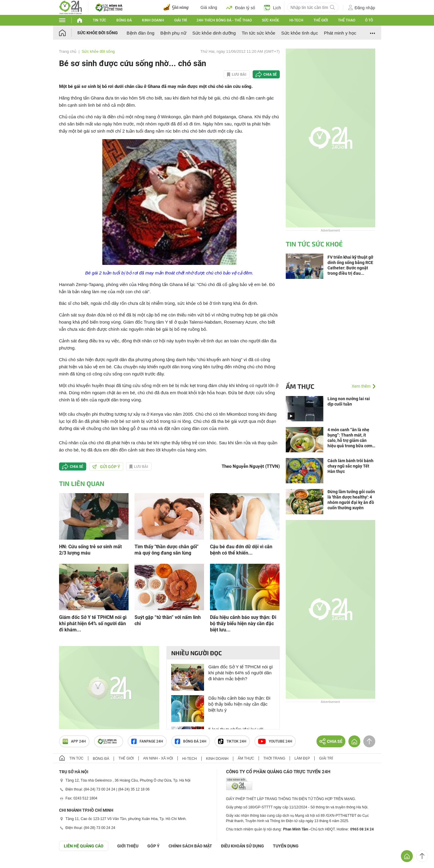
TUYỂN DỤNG (286, 846)
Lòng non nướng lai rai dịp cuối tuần (349, 401)
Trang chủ (68, 51)
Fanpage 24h (147, 741)
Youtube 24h (275, 741)
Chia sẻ (270, 74)
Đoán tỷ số (241, 7)
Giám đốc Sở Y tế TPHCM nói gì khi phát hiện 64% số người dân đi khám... (93, 624)
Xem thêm (361, 386)
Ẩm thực (300, 386)
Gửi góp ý (106, 467)
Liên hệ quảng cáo (84, 846)
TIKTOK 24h (232, 741)
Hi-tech (296, 20)
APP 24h (74, 741)
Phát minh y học (340, 33)
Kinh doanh (153, 20)
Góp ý (153, 846)
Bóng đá (124, 20)
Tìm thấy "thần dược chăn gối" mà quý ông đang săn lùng (166, 550)
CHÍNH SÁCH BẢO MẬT (190, 846)
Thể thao (347, 20)
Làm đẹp (302, 758)
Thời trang (274, 758)
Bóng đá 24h (191, 741)
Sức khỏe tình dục (300, 33)
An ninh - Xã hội (158, 758)
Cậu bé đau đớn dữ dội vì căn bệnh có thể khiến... (241, 550)
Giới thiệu (128, 846)
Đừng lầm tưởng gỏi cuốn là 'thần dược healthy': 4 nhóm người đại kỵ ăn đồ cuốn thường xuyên (351, 500)
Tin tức (99, 20)
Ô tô (369, 20)
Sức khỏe (271, 20)
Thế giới (321, 20)
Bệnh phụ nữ (173, 33)
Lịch (272, 7)
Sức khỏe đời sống (98, 33)
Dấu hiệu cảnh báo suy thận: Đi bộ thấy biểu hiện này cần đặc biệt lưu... (243, 624)
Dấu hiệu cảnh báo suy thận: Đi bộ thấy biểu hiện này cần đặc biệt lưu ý (240, 704)
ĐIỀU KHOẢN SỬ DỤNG (243, 846)
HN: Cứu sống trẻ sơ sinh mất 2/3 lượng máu (90, 550)
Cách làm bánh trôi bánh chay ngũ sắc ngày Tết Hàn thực (350, 466)
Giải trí (180, 20)
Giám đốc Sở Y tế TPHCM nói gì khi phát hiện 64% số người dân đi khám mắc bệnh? (241, 673)
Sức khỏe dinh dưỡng (214, 33)
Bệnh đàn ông (141, 33)
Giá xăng (209, 7)
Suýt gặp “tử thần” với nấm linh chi (168, 620)
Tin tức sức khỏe (258, 33)
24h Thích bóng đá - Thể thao (224, 20)
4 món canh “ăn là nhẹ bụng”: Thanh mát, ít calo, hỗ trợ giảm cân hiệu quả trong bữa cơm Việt (350, 438)
